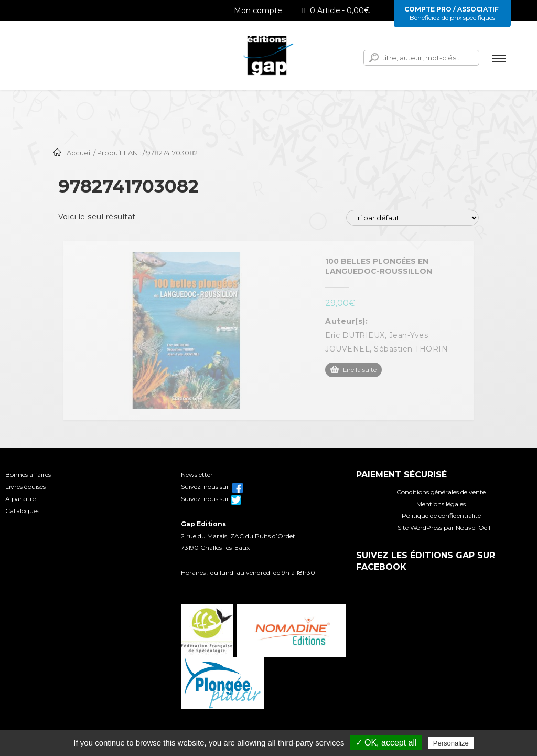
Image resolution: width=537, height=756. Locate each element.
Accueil (79, 153)
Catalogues (22, 511)
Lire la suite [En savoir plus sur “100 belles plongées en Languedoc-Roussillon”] (360, 370)
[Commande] (412, 218)
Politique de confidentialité (441, 515)
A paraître (20, 499)
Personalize (451, 743)
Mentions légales (441, 504)
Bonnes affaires (28, 475)
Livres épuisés (25, 487)
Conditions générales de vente (441, 492)
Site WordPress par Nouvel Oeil (444, 528)
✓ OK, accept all (386, 743)
